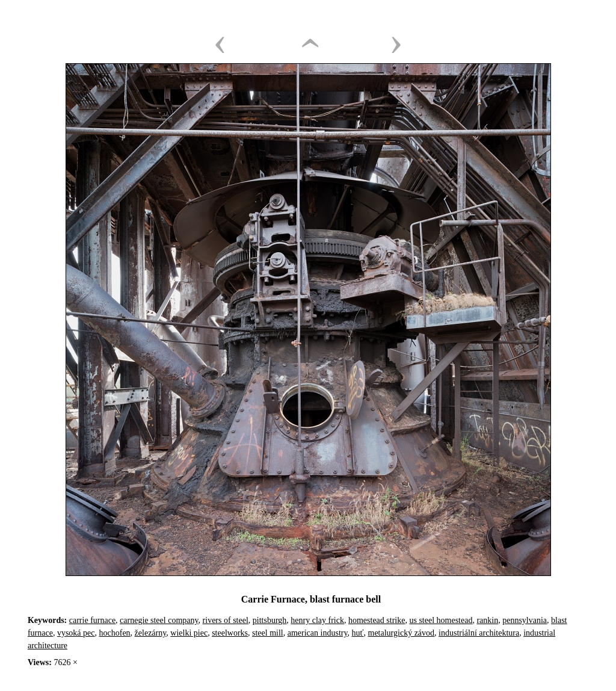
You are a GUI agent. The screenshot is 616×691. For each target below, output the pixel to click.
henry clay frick (317, 620)
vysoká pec (76, 633)
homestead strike (377, 620)
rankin (487, 620)
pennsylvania (525, 620)
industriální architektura (479, 633)
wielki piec (189, 633)
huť (358, 633)
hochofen (115, 633)
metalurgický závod (402, 633)
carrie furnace (92, 620)
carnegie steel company (159, 620)
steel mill (268, 633)
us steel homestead (441, 620)
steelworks (230, 633)
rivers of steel (226, 620)
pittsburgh (270, 620)
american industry (318, 633)
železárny (151, 633)
